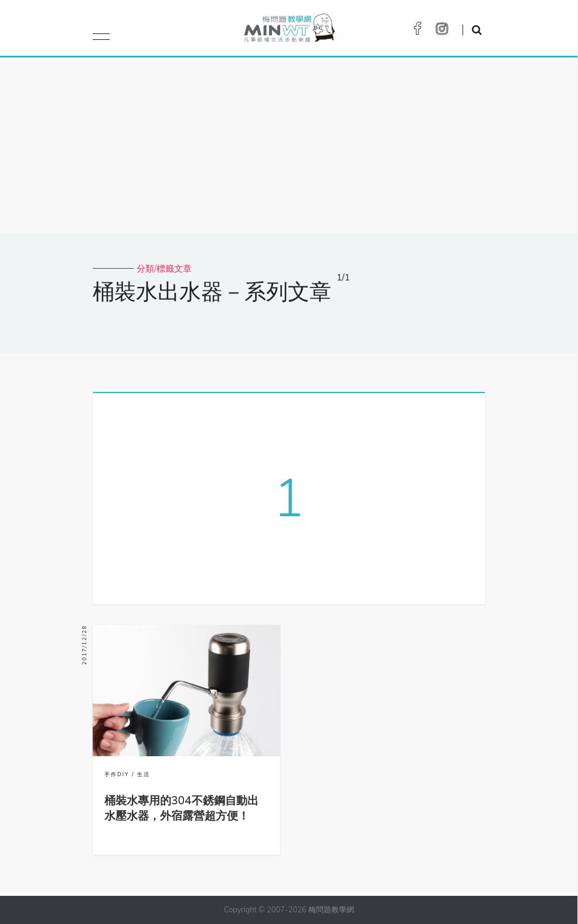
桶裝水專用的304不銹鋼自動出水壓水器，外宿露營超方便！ (181, 808)
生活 (144, 774)
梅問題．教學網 (289, 31)
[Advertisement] (289, 145)
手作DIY (117, 774)
